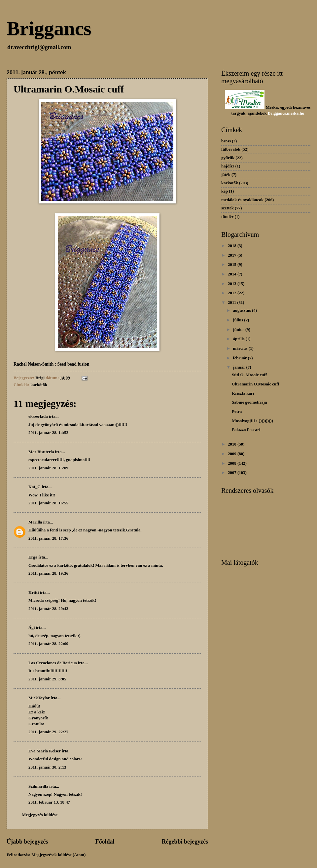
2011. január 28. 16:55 (48, 503)
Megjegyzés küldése (40, 815)
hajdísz (228, 166)
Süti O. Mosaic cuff (249, 375)
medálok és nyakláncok (242, 200)
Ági (32, 628)
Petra (237, 412)
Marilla (35, 522)
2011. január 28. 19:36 (48, 573)
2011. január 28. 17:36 (48, 538)
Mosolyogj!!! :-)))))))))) (252, 421)
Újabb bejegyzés (27, 842)
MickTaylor (39, 698)
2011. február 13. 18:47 (49, 802)
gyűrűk (228, 158)
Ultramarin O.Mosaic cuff (255, 384)
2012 (233, 293)
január (239, 367)
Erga (33, 557)
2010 (233, 444)
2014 (233, 274)
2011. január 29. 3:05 (47, 679)
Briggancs (49, 28)
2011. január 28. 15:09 (48, 468)
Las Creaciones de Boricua (53, 663)
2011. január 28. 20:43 (48, 609)
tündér (227, 217)
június (239, 330)
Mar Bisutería (41, 452)
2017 (233, 255)
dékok (261, 113)
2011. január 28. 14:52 (48, 433)
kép (225, 191)
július (238, 320)
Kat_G (35, 487)
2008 (233, 463)
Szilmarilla (38, 786)
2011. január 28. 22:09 (48, 644)
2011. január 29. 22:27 (48, 732)
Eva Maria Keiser (45, 751)
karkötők (39, 385)
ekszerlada (38, 416)
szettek (228, 208)
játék (226, 175)
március (241, 348)
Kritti (34, 593)
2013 (233, 284)
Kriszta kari (243, 393)
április (239, 339)
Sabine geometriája (249, 402)
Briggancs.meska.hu (286, 113)
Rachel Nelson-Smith (34, 364)
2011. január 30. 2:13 (47, 767)
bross (226, 141)
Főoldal (105, 842)
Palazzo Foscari (246, 430)
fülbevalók (231, 149)
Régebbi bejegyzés (185, 842)
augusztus (242, 310)
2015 (233, 265)
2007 (233, 473)
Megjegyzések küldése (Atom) (58, 855)
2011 (232, 303)
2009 (233, 454)
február (240, 358)
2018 (233, 246)
